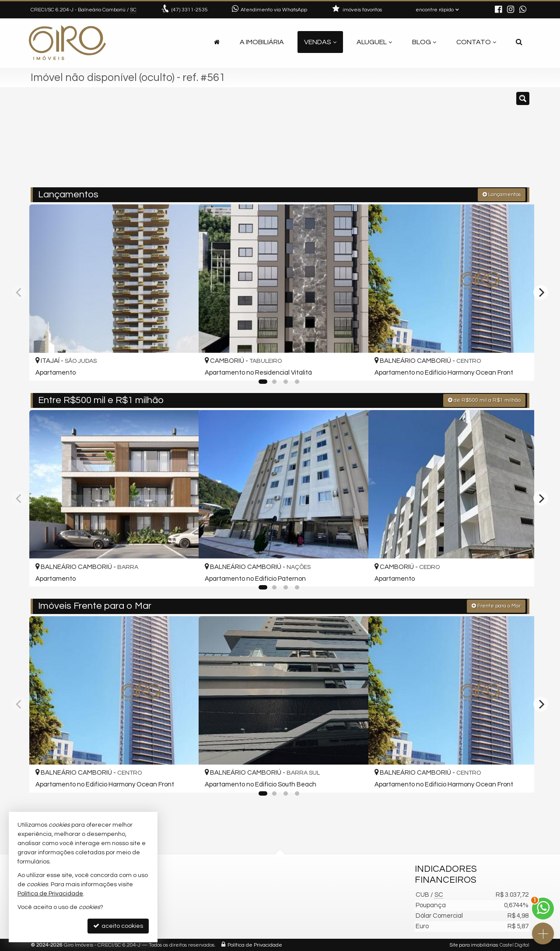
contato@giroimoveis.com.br (209, 904)
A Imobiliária (262, 42)
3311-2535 (190, 10)
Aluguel (374, 42)
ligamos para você (194, 914)
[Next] (541, 292)
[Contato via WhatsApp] (543, 909)
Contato (476, 42)
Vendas (320, 42)
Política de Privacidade (255, 944)
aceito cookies (118, 926)
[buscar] (426, 141)
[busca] (519, 42)
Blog (424, 42)
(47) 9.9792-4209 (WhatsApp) (209, 893)
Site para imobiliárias (474, 944)
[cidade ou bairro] (360, 141)
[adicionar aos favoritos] (182, 365)
